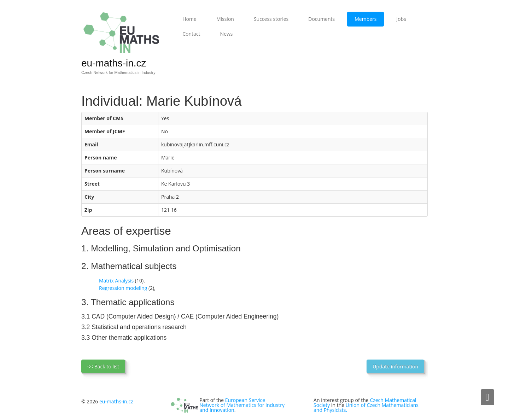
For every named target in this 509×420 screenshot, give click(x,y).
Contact (191, 34)
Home (189, 19)
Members (365, 19)
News (227, 34)
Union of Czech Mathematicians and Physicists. (366, 407)
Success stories (271, 19)
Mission (225, 19)
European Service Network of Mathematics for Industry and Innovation (242, 405)
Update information (395, 366)
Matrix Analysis (116, 281)
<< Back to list (103, 366)
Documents (321, 19)
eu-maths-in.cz (114, 63)
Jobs (401, 19)
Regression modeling (123, 288)
